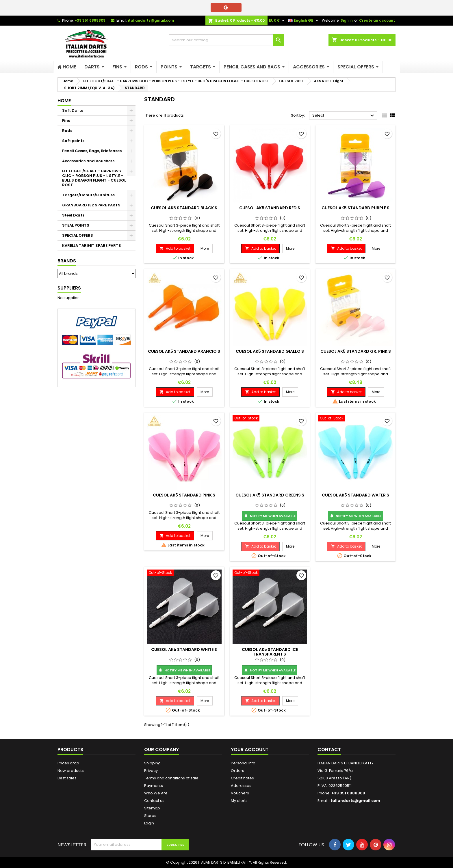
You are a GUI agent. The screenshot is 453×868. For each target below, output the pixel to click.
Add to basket (175, 248)
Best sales (67, 778)
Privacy (151, 771)
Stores (150, 816)
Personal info (243, 763)
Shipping (152, 763)
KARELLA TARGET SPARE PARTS (92, 246)
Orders (237, 771)
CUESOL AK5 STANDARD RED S (270, 208)
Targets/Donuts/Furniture (88, 195)
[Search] (226, 40)
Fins (66, 121)
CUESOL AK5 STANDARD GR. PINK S (356, 351)
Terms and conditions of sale (171, 778)
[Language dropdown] (304, 20)
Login (149, 823)
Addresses (241, 786)
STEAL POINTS (76, 225)
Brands (67, 261)
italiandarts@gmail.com (151, 20)
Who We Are (156, 793)
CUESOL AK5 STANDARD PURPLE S (355, 208)
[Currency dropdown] (277, 20)
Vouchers (240, 793)
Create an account (377, 20)
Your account (250, 750)
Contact (329, 750)
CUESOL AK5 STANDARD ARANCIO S (184, 351)
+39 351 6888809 (90, 20)
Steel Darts (73, 215)
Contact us (154, 801)
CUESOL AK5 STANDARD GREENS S (270, 495)
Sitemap (152, 808)
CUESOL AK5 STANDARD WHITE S (184, 649)
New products (71, 771)
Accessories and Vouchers (88, 161)
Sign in (347, 20)
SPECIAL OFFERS (78, 235)
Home (64, 101)
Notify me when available (270, 516)
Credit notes (242, 778)
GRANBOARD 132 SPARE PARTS (91, 205)
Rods (67, 131)
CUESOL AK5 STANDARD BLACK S (184, 208)
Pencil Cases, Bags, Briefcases (92, 151)
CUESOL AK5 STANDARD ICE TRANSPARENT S (270, 652)
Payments (154, 786)
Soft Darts (73, 110)
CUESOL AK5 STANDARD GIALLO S (270, 351)
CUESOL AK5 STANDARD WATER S (355, 495)
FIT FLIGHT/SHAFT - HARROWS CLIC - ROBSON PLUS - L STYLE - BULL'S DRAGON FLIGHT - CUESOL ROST (94, 178)
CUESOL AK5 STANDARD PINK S (184, 495)
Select (344, 116)
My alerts (239, 801)
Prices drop (68, 763)
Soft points (73, 141)
